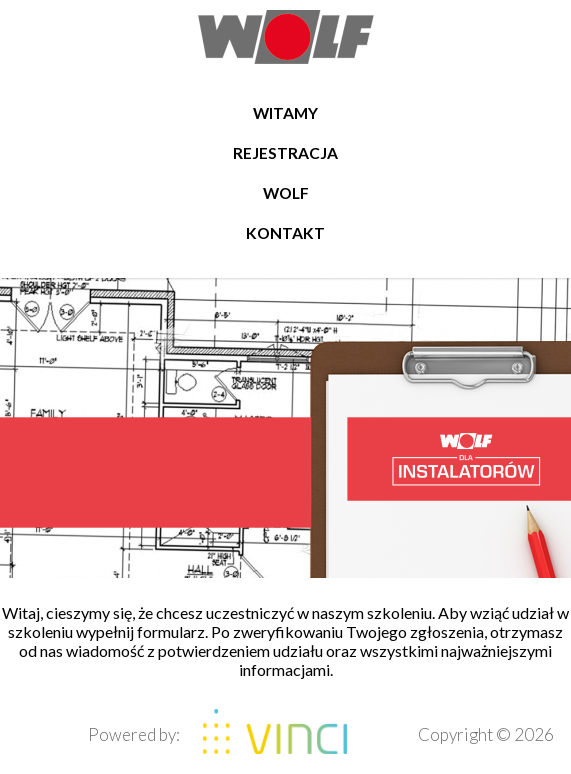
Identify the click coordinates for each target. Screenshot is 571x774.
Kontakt (285, 233)
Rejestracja (285, 153)
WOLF (286, 193)
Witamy (285, 113)
